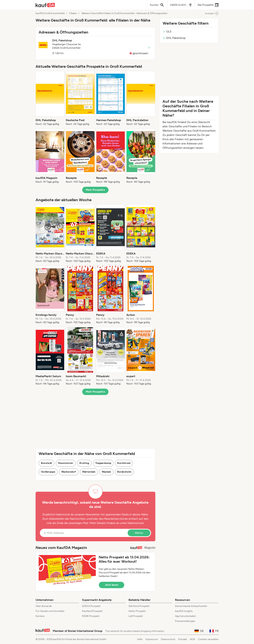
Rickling (84, 463)
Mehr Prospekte (95, 190)
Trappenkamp (103, 463)
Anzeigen (212, 13)
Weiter (139, 533)
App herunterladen (185, 616)
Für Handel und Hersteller (50, 611)
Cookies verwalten (208, 639)
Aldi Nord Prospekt (139, 606)
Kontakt (183, 639)
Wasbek (106, 472)
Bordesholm (124, 472)
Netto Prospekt (137, 611)
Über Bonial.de (44, 606)
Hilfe (140, 639)
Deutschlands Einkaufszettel (191, 606)
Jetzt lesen (112, 585)
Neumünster (66, 463)
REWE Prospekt (91, 616)
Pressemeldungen (185, 621)
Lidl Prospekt (136, 616)
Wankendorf (69, 472)
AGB (192, 639)
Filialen (73, 13)
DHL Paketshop (174, 38)
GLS (167, 31)
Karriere (40, 616)
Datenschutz (136, 523)
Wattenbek (89, 472)
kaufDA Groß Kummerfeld (50, 13)
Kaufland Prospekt (92, 611)
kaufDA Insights (184, 611)
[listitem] (50, 98)
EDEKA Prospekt (91, 606)
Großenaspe (48, 472)
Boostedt (47, 463)
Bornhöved (124, 463)
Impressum (152, 639)
